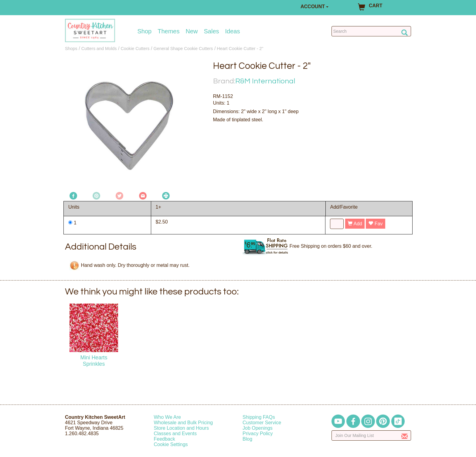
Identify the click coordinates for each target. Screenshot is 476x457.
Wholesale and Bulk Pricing (184, 423)
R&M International (265, 81)
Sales (212, 31)
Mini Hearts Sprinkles (94, 361)
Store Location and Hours (181, 428)
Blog (247, 439)
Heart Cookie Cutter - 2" (240, 49)
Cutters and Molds (99, 49)
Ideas (233, 31)
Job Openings (258, 428)
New (192, 31)
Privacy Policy (258, 433)
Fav (375, 224)
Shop (145, 31)
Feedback (165, 439)
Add (355, 224)
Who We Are (168, 417)
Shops (71, 49)
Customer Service (262, 423)
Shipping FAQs (259, 417)
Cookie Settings (171, 444)
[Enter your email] (371, 435)
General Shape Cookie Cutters (183, 49)
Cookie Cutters (135, 49)
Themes (168, 31)
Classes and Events (175, 433)
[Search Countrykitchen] (371, 31)
